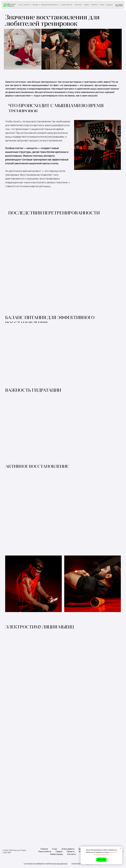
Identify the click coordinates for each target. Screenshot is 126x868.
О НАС (20, 5)
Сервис (59, 851)
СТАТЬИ (102, 5)
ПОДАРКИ (109, 5)
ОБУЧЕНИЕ (78, 5)
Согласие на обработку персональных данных (46, 864)
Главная (44, 849)
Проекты (71, 851)
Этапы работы (68, 849)
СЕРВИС (87, 5)
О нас (55, 849)
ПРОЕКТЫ (94, 5)
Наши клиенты (45, 851)
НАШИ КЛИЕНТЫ (67, 5)
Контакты (72, 854)
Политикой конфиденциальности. (105, 853)
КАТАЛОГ (27, 5)
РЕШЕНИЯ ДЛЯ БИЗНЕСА (49, 5)
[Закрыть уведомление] (120, 848)
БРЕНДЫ (35, 5)
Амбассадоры (57, 854)
